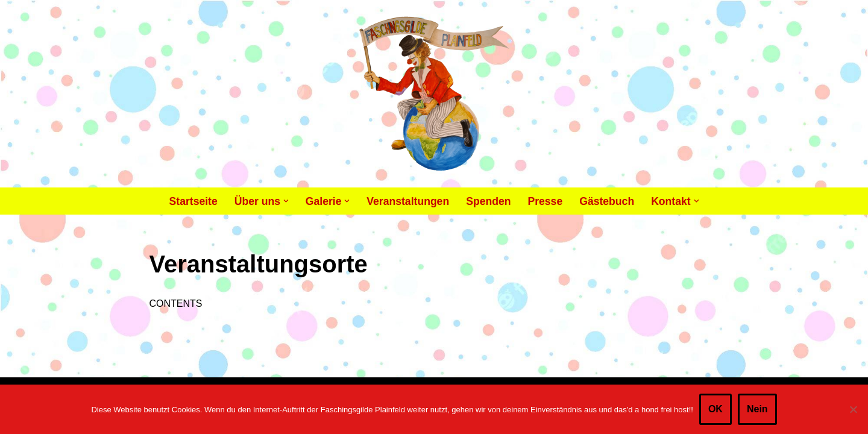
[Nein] (853, 409)
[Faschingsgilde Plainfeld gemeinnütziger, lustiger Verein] (434, 94)
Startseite (193, 201)
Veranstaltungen (408, 201)
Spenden (488, 201)
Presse (545, 201)
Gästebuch (607, 201)
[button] (286, 201)
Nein (757, 409)
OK (715, 409)
